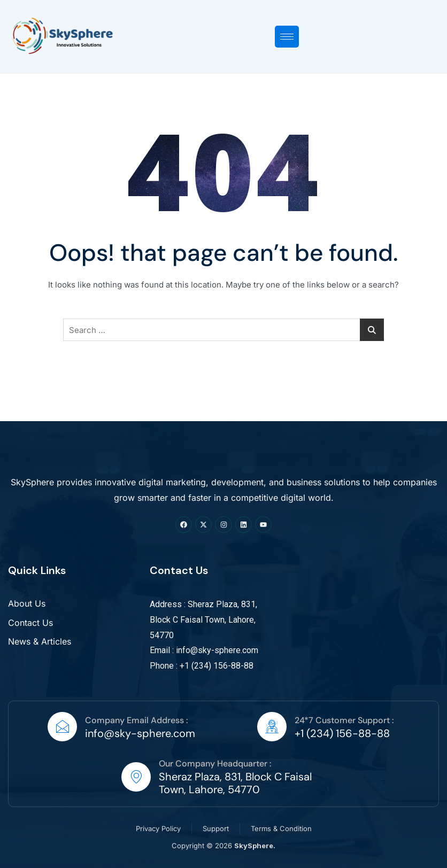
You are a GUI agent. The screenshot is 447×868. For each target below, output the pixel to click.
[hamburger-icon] (287, 37)
